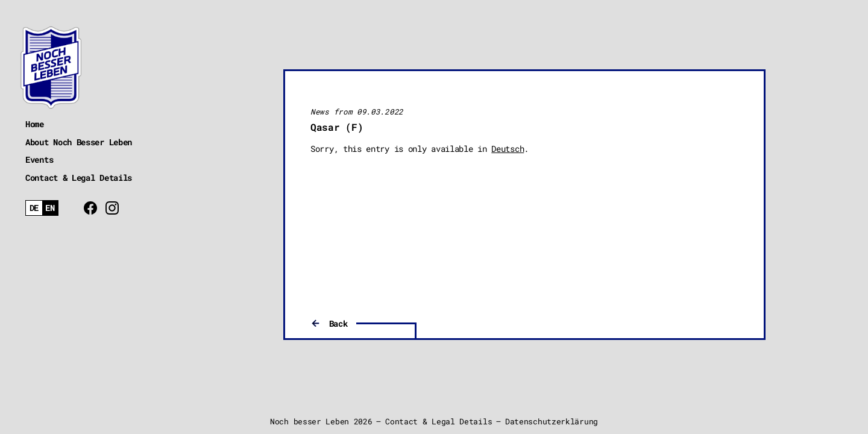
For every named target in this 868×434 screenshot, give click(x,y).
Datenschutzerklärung (552, 421)
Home (35, 124)
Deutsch (508, 149)
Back (338, 323)
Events (39, 159)
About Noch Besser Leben (79, 142)
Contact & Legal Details (79, 178)
